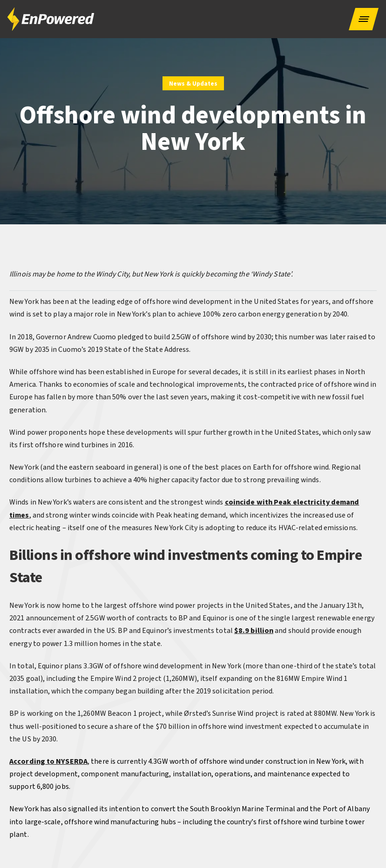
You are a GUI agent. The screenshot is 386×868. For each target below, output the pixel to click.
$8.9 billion (254, 631)
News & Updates (193, 84)
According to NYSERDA (48, 761)
